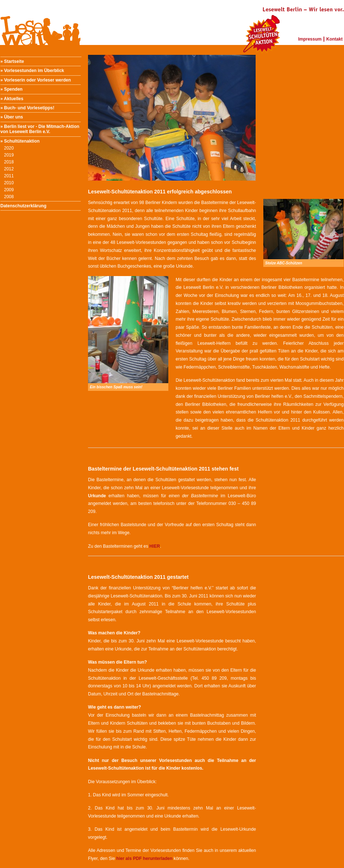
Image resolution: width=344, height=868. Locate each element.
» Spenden (12, 89)
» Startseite (12, 61)
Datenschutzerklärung (23, 206)
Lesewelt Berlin (41, 22)
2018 (9, 162)
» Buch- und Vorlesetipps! (27, 108)
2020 (9, 148)
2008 (9, 197)
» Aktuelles (12, 99)
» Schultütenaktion (20, 141)
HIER (155, 546)
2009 (9, 190)
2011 (9, 176)
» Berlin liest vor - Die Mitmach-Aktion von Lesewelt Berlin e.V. (40, 129)
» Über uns (12, 117)
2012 (9, 169)
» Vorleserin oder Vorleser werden (36, 80)
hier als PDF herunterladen (144, 858)
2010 (9, 183)
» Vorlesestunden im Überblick (32, 71)
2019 (9, 155)
